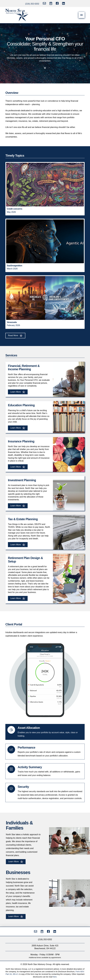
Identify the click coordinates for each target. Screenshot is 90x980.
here (55, 977)
